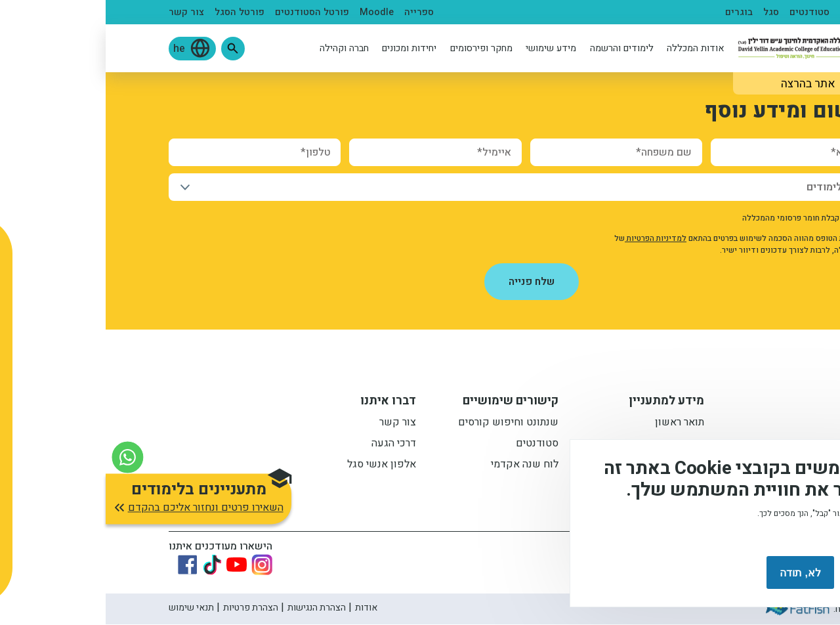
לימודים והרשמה (516, 48)
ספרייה (313, 12)
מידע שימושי (445, 48)
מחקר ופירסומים (376, 48)
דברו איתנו (283, 402)
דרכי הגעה (288, 445)
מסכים (770, 573)
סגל (665, 12)
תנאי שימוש (86, 608)
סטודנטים (704, 12)
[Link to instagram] (156, 565)
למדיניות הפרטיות (550, 238)
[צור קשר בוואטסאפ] (22, 451)
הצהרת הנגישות (211, 608)
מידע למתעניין (561, 402)
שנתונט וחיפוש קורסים (403, 424)
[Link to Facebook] (82, 565)
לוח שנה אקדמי (419, 466)
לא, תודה (695, 573)
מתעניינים (756, 12)
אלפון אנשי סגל (276, 466)
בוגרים (633, 12)
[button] (127, 49)
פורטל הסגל (134, 12)
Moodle (271, 12)
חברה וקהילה (239, 48)
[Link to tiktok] (106, 565)
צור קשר (81, 12)
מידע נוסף (786, 536)
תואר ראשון (574, 424)
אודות (261, 608)
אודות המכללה (590, 48)
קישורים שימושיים (405, 402)
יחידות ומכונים (304, 48)
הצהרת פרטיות (145, 608)
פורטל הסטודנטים (206, 12)
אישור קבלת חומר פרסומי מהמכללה (696, 218)
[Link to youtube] (131, 565)
